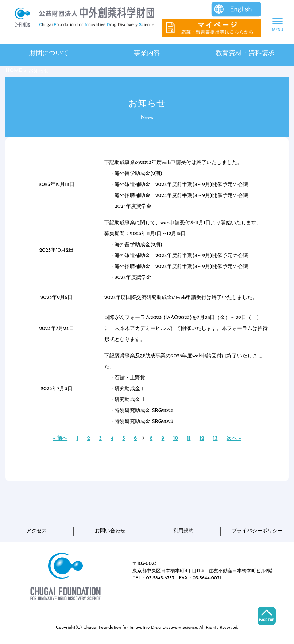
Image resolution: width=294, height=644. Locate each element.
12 (202, 439)
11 (189, 439)
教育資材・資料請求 (245, 53)
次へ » (234, 439)
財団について (49, 53)
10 (176, 439)
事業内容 (147, 53)
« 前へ (60, 439)
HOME (14, 71)
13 (215, 439)
